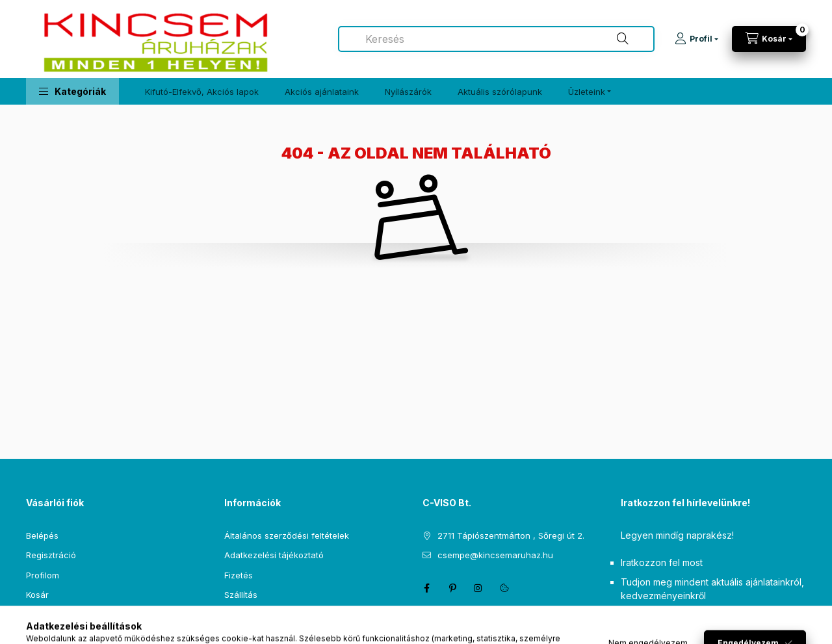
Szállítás (241, 595)
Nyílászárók (408, 92)
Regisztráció (51, 555)
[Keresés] (623, 39)
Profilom (43, 575)
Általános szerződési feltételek (287, 535)
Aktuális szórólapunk (500, 92)
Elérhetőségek (253, 615)
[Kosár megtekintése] (769, 39)
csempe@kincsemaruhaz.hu (495, 555)
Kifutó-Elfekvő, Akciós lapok (202, 92)
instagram (478, 588)
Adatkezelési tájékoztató (274, 555)
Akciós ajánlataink (322, 92)
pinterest (452, 588)
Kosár (37, 595)
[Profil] (696, 39)
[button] (72, 91)
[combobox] (496, 39)
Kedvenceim (51, 615)
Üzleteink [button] (587, 92)
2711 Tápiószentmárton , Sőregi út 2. (511, 535)
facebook (426, 588)
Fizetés (239, 575)
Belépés (42, 535)
